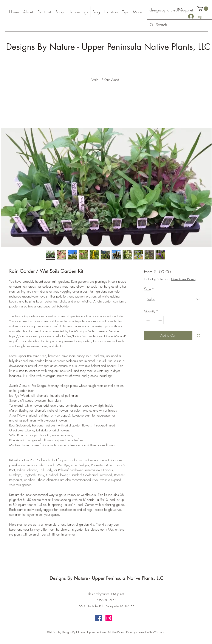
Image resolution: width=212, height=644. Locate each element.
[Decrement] (148, 320)
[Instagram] (109, 618)
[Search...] (180, 25)
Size (149, 289)
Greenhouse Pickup (183, 279)
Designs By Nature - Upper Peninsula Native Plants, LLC (108, 47)
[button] (203, 9)
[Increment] (160, 320)
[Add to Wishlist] (199, 336)
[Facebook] (99, 618)
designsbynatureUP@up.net (171, 10)
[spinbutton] (154, 320)
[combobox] (173, 299)
